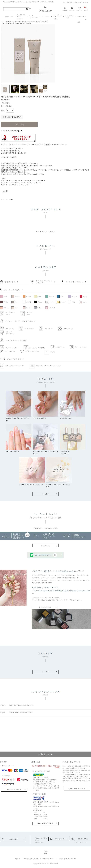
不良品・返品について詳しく (77, 789)
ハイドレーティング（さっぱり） (38, 21)
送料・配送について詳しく (45, 823)
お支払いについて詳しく (14, 790)
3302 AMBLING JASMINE (24, 23)
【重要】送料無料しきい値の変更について (16, 712)
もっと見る (45, 494)
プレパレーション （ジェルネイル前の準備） (19, 418)
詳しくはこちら (45, 546)
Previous (3, 54)
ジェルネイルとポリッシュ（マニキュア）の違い (59, 485)
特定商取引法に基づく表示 (31, 859)
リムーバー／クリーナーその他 (57, 17)
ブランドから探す (82, 19)
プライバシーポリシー (49, 859)
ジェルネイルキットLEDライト (21, 17)
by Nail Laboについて (45, 607)
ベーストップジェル (33, 17)
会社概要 (17, 859)
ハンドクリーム (21, 21)
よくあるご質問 (13, 839)
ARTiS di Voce (10, 21)
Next (52, 54)
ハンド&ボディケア (69, 17)
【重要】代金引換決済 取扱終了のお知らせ (17, 705)
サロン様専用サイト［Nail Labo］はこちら (75, 2)
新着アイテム (9, 17)
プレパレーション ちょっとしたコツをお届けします (46, 451)
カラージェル (45, 17)
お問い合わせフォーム (61, 839)
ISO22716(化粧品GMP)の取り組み (67, 859)
